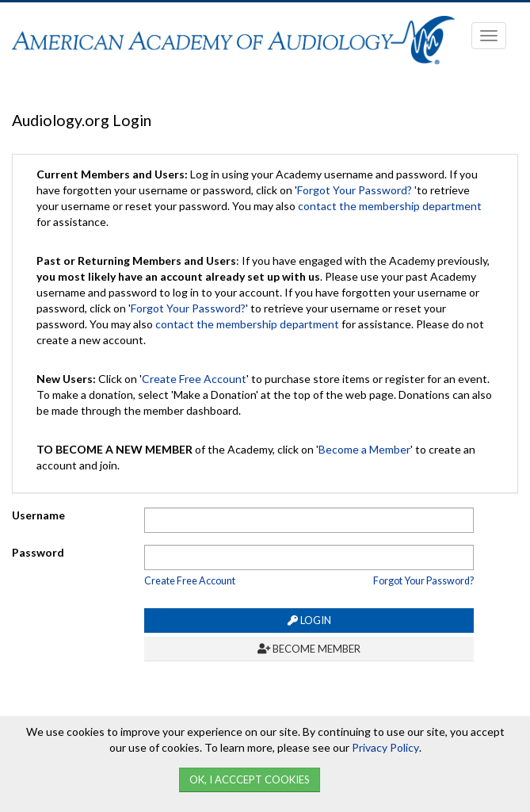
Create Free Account (194, 379)
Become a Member (364, 449)
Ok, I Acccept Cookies (250, 779)
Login (309, 620)
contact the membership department (390, 206)
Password (38, 552)
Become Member (309, 649)
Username (38, 515)
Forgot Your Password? (355, 190)
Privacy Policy (385, 747)
